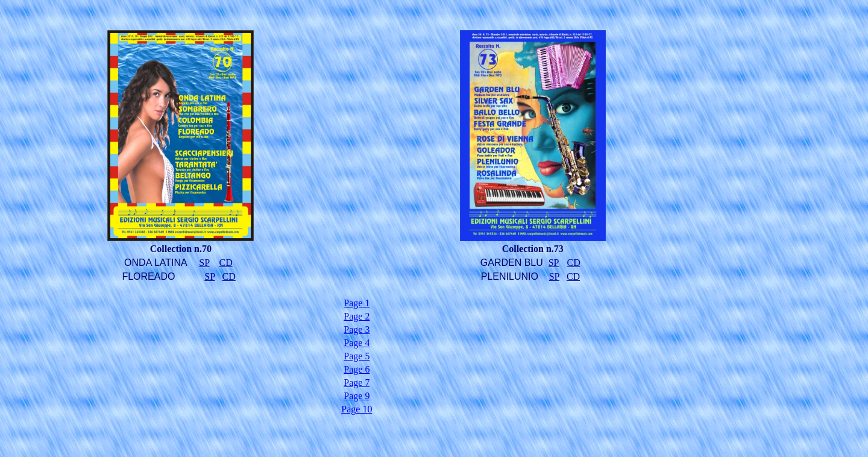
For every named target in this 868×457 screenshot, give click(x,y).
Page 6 (357, 369)
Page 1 (357, 303)
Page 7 (357, 383)
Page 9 (357, 396)
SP (204, 263)
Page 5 (357, 356)
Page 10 (357, 409)
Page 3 (357, 329)
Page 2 (357, 316)
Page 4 (357, 343)
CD (225, 263)
